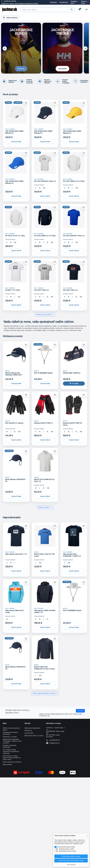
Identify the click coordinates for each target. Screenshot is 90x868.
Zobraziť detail (16, 142)
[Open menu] (86, 10)
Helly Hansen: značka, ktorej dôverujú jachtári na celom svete (12, 758)
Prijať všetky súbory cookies (71, 856)
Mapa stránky (7, 765)
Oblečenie (53, 2)
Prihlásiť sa (28, 731)
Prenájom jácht (74, 2)
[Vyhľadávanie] (46, 10)
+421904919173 (54, 741)
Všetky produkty (45, 508)
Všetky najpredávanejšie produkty (45, 694)
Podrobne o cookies (10, 737)
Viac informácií (71, 865)
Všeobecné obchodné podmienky (10, 734)
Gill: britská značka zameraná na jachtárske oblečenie (11, 752)
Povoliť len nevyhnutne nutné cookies (71, 861)
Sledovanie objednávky (32, 729)
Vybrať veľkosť (45, 197)
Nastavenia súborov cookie (34, 736)
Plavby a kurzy (84, 2)
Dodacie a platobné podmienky (9, 747)
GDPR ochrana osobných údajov (11, 730)
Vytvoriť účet (29, 734)
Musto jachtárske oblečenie (12, 763)
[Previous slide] (5, 49)
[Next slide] (85, 49)
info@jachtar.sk (54, 744)
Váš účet (27, 724)
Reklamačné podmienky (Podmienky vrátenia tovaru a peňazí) (12, 742)
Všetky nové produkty (45, 315)
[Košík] (79, 10)
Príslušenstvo (64, 2)
